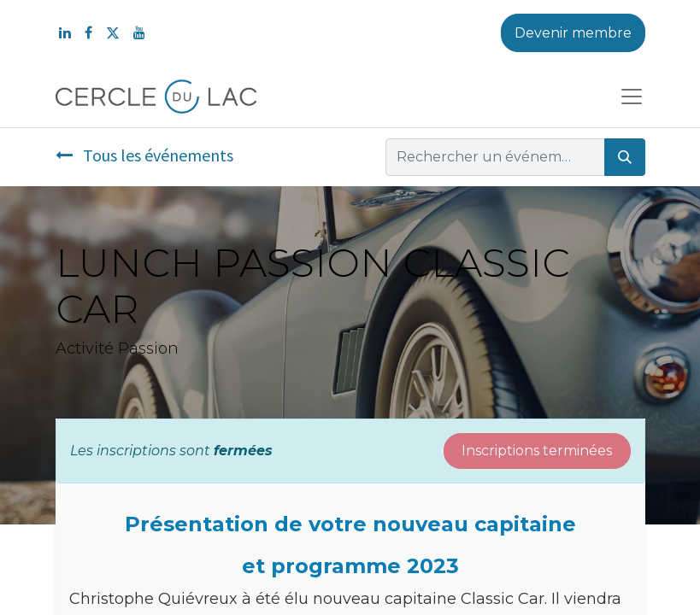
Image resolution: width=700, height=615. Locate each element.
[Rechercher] (625, 157)
